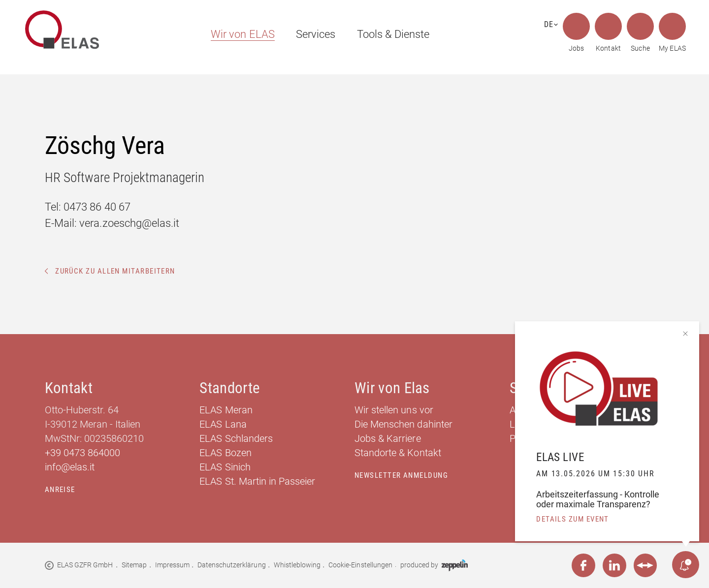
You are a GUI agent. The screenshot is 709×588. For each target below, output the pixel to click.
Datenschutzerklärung (232, 565)
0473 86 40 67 (97, 207)
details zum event (573, 519)
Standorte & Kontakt (398, 453)
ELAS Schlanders (236, 438)
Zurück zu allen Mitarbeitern (110, 271)
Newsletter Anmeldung (401, 475)
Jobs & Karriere (388, 438)
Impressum (172, 565)
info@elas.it (70, 467)
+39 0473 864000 (83, 453)
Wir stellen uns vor (394, 410)
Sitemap (134, 565)
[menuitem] (238, 34)
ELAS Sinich (225, 467)
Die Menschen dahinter (403, 424)
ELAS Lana (223, 424)
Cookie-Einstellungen (360, 565)
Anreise (60, 490)
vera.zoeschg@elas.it (129, 223)
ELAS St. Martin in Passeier (257, 481)
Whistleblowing (297, 565)
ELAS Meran (226, 410)
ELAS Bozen (225, 453)
